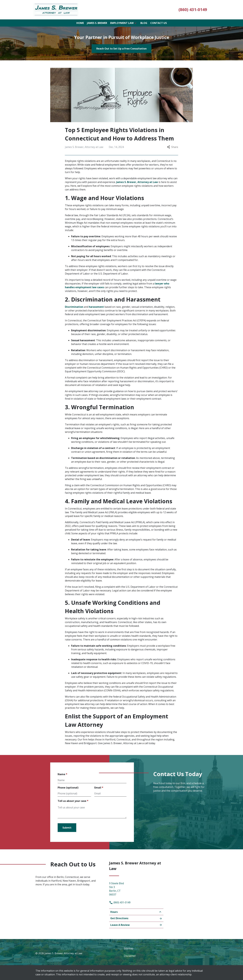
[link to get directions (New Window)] (136, 888)
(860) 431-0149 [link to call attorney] (120, 902)
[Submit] (67, 828)
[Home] (80, 23)
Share (173, 147)
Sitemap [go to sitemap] (129, 948)
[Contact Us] (159, 23)
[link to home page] (56, 9)
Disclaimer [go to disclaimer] (130, 956)
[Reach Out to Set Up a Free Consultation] (122, 49)
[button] (135, 23)
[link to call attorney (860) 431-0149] (193, 10)
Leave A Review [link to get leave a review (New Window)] (136, 925)
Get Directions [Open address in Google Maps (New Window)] (136, 918)
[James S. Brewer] (97, 23)
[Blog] (144, 23)
